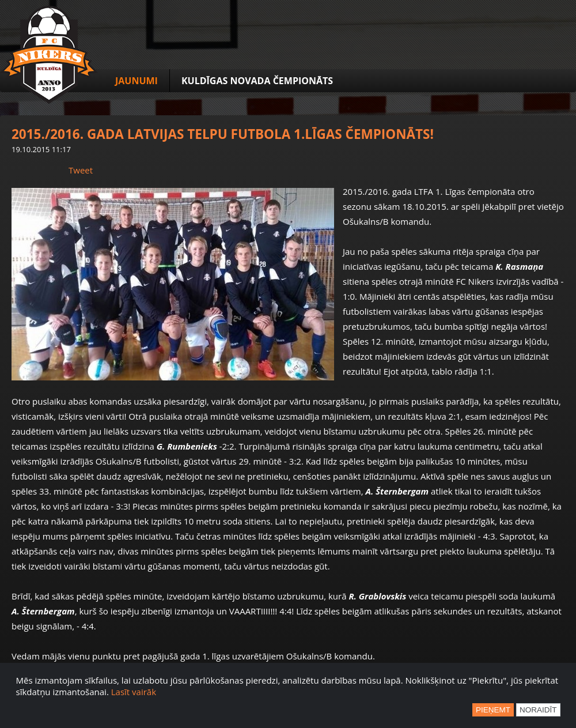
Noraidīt (538, 710)
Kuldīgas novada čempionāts (257, 81)
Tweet (81, 170)
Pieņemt (493, 710)
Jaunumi (137, 81)
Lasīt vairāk (134, 692)
